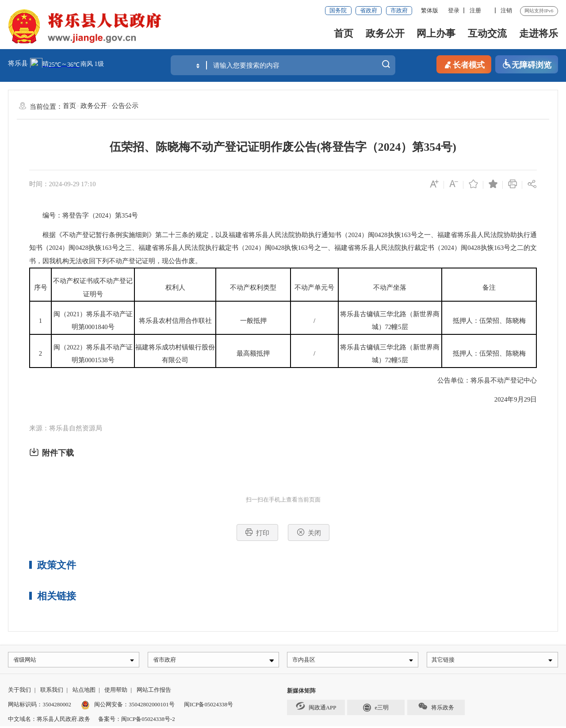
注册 (475, 10)
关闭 (309, 532)
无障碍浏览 (527, 64)
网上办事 (436, 33)
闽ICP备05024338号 (208, 706)
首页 (344, 33)
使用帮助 (116, 692)
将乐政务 (436, 708)
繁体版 (430, 10)
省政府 (369, 10)
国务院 (338, 10)
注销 (506, 10)
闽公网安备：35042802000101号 (134, 706)
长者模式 (464, 64)
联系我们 (52, 692)
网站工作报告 (154, 692)
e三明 (376, 708)
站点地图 (84, 692)
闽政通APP (316, 707)
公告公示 (125, 106)
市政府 (399, 10)
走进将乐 (539, 33)
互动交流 (487, 33)
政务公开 (385, 33)
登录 (454, 10)
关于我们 (19, 692)
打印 (257, 532)
